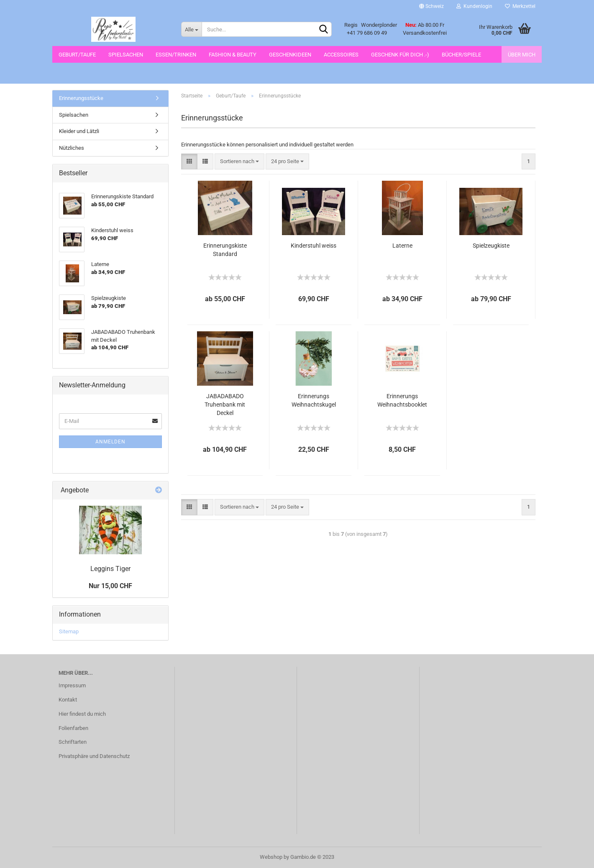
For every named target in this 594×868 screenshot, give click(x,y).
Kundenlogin (474, 6)
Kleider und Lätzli (79, 131)
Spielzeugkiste (491, 246)
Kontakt (68, 700)
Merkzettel (520, 6)
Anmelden (110, 442)
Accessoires (341, 55)
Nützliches (72, 148)
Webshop (271, 857)
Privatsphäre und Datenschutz (94, 756)
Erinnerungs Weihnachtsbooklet (402, 400)
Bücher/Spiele (461, 55)
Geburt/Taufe (77, 55)
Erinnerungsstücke (81, 98)
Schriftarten (73, 742)
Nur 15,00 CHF (110, 586)
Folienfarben (73, 728)
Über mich (522, 55)
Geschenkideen (290, 55)
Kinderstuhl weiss (314, 246)
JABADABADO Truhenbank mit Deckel (225, 405)
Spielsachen (126, 55)
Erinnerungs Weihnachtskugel (314, 400)
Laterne (402, 246)
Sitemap (69, 631)
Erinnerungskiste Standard (225, 250)
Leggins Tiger (110, 569)
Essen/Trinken (176, 55)
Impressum (72, 685)
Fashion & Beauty (233, 55)
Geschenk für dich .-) (400, 55)
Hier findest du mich (82, 714)
